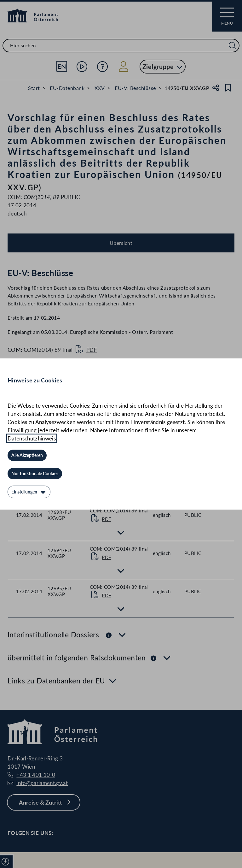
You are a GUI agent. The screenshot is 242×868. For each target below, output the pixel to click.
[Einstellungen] (29, 492)
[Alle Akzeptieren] (27, 455)
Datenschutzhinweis (32, 438)
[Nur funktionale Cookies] (35, 474)
